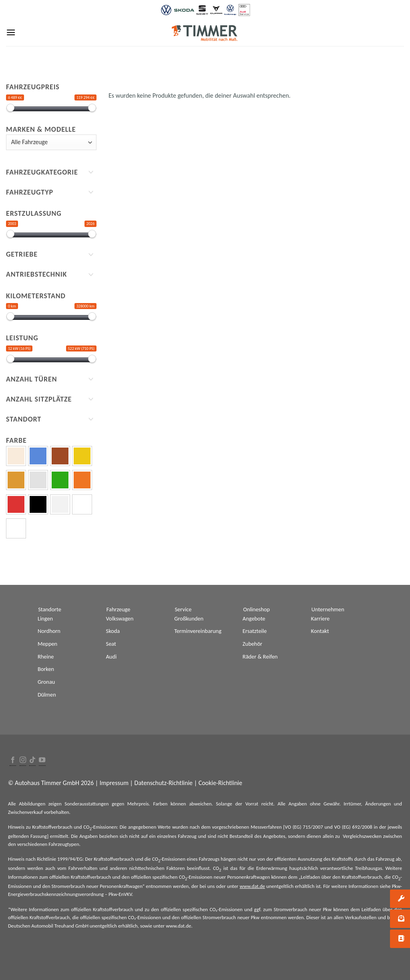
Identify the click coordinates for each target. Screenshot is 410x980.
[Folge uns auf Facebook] (13, 760)
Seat (111, 644)
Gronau (46, 682)
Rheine (46, 657)
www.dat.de (252, 886)
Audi (112, 657)
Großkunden (189, 619)
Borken (46, 669)
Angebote (254, 619)
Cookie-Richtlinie (220, 783)
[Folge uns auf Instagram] (23, 760)
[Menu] (11, 32)
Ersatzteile (255, 631)
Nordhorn (49, 631)
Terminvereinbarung (198, 631)
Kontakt (320, 631)
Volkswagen (120, 619)
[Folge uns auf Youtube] (42, 760)
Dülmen (47, 695)
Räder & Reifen (260, 657)
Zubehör (252, 644)
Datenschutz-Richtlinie (164, 783)
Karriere (321, 619)
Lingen (45, 619)
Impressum (114, 783)
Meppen (47, 644)
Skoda (113, 631)
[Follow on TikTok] (32, 760)
